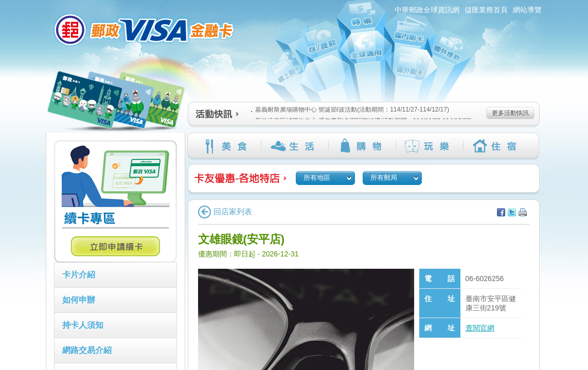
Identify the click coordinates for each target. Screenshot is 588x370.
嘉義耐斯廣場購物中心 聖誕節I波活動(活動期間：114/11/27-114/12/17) (350, 109)
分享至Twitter (512, 212)
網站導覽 (527, 10)
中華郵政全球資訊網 (427, 10)
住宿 (497, 146)
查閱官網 (480, 328)
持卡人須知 (83, 325)
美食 (227, 146)
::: (40, 4)
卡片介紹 (79, 275)
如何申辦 (79, 300)
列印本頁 (523, 212)
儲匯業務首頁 (486, 10)
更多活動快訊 (510, 113)
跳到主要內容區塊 (5, 5)
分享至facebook (501, 212)
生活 (295, 146)
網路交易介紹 (87, 350)
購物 (362, 146)
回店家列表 (225, 211)
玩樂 (429, 146)
